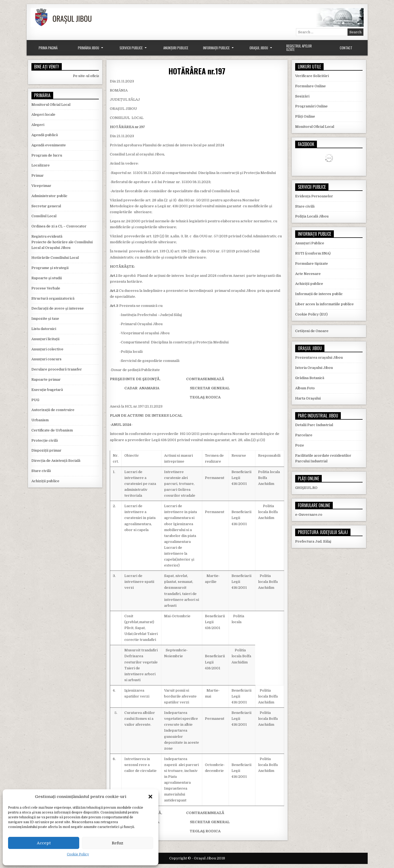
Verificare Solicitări (312, 76)
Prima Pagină (48, 48)
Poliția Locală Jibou (312, 216)
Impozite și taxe (45, 319)
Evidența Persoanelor (314, 196)
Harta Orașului (308, 398)
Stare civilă (41, 471)
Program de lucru (47, 155)
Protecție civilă (45, 440)
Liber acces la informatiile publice (324, 304)
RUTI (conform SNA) (313, 253)
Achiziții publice (45, 481)
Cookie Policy (78, 854)
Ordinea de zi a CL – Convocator (59, 226)
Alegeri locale (43, 115)
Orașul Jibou (259, 48)
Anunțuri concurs (46, 359)
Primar (38, 175)
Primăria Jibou (88, 48)
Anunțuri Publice (176, 48)
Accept (44, 843)
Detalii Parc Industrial (314, 425)
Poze (300, 445)
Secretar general (46, 206)
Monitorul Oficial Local (51, 105)
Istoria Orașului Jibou (314, 368)
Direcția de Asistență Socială (56, 461)
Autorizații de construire (53, 410)
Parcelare (304, 435)
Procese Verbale (46, 288)
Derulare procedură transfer (57, 369)
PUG (35, 400)
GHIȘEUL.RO (306, 488)
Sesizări (302, 96)
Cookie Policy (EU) (311, 314)
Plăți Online (305, 116)
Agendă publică (45, 135)
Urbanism (40, 420)
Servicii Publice (131, 48)
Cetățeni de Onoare (312, 331)
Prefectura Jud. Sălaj (313, 541)
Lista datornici (44, 329)
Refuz (118, 843)
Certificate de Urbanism (52, 430)
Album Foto (305, 388)
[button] (150, 797)
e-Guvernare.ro (309, 515)
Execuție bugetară (47, 390)
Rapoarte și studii (47, 278)
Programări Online (311, 106)
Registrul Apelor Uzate (299, 48)
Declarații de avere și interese (58, 308)
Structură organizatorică (53, 298)
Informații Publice (216, 48)
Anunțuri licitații (45, 339)
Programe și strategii (50, 268)
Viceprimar (41, 186)
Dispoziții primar (46, 450)
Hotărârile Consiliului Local (55, 258)
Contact (346, 48)
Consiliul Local (44, 216)
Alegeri (38, 125)
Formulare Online (310, 86)
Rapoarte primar (46, 379)
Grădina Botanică (310, 378)
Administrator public (49, 196)
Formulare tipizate (312, 264)
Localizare (41, 165)
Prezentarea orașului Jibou (319, 357)
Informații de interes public (319, 294)
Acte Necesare (308, 274)
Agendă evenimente (49, 145)
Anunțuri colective (47, 349)
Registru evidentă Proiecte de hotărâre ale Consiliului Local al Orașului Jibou (62, 242)
